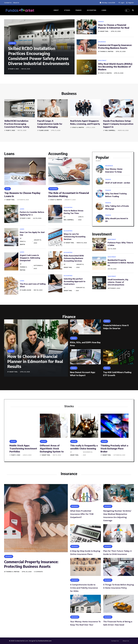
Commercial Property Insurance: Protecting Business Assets (115, 46)
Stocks (67, 10)
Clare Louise (44, 130)
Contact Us (8, 3)
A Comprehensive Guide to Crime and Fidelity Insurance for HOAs (84, 588)
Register (130, 3)
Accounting (92, 10)
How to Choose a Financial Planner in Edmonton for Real (114, 26)
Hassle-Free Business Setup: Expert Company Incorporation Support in (118, 124)
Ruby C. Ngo (14, 69)
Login (121, 3)
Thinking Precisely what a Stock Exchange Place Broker (114, 448)
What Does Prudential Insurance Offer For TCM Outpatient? (82, 514)
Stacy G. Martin (106, 73)
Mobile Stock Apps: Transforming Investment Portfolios (23, 448)
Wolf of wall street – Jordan (118, 183)
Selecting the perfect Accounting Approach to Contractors (75, 281)
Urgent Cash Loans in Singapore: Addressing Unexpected (30, 258)
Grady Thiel (104, 31)
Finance (78, 10)
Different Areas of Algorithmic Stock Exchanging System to (52, 448)
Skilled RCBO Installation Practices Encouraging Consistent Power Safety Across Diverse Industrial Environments (39, 56)
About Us (16, 3)
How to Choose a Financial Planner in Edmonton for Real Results (35, 361)
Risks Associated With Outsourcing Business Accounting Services (74, 258)
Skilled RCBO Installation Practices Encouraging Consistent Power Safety (17, 124)
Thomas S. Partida (107, 51)
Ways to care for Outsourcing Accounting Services (75, 237)
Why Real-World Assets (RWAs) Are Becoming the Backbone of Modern (115, 67)
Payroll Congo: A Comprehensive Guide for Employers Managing (50, 124)
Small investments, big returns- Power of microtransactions (118, 282)
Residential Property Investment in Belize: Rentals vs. (121, 263)
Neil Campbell (110, 130)
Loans (104, 10)
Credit (56, 10)
